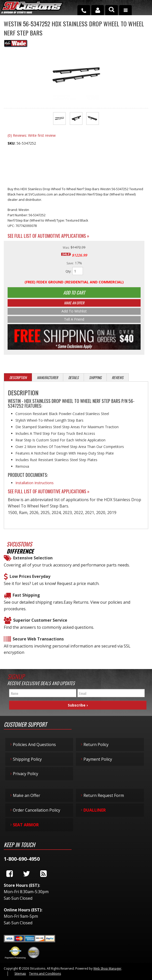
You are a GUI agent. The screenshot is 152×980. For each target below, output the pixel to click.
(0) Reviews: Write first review (32, 135)
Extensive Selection (33, 559)
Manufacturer (47, 379)
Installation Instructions (35, 484)
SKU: (12, 143)
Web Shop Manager (107, 970)
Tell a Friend (74, 320)
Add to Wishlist (74, 312)
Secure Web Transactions (38, 640)
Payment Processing (15, 959)
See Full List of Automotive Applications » (48, 236)
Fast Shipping (26, 597)
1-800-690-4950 (22, 860)
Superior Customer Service (40, 622)
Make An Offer (74, 303)
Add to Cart (74, 293)
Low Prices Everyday (30, 578)
